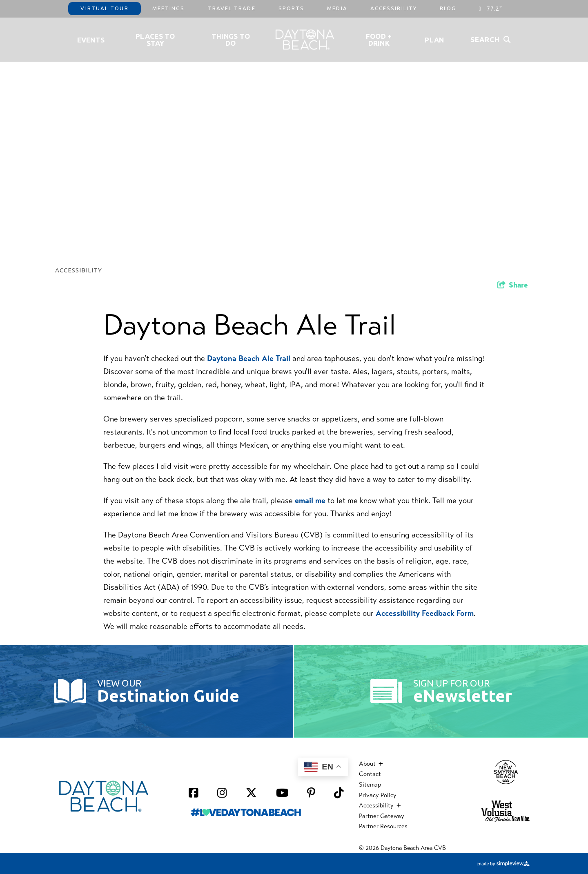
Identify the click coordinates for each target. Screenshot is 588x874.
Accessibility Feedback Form (425, 613)
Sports (292, 8)
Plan (434, 40)
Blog (448, 8)
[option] (294, 128)
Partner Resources (383, 826)
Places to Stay (155, 40)
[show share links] (513, 285)
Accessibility (394, 8)
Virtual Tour (104, 8)
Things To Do (231, 40)
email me (310, 501)
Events (91, 40)
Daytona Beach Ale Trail (250, 358)
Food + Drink (379, 40)
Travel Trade (231, 8)
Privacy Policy (378, 795)
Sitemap (370, 785)
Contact (370, 774)
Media (337, 8)
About (371, 764)
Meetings (169, 8)
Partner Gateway (382, 816)
